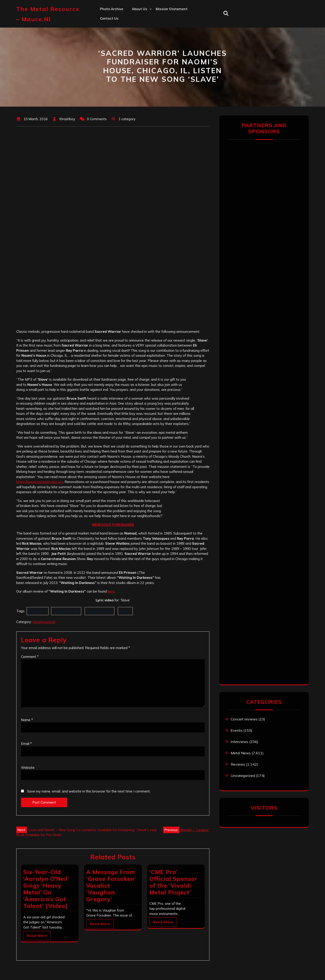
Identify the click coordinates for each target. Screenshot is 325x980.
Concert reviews (244, 719)
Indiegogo (38, 611)
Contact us (109, 18)
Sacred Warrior (100, 611)
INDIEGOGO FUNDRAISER (113, 525)
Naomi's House (66, 611)
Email (26, 744)
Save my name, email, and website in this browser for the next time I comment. (89, 791)
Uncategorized (44, 622)
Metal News (241, 753)
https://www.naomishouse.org (40, 482)
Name (27, 720)
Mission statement (172, 9)
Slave (125, 611)
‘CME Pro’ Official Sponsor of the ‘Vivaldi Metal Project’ (173, 882)
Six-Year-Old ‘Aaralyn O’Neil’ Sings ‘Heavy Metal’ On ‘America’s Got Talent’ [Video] (46, 889)
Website (28, 768)
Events (237, 730)
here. (111, 591)
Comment (30, 657)
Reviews (238, 764)
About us (139, 9)
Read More (37, 936)
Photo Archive (112, 9)
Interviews (239, 742)
